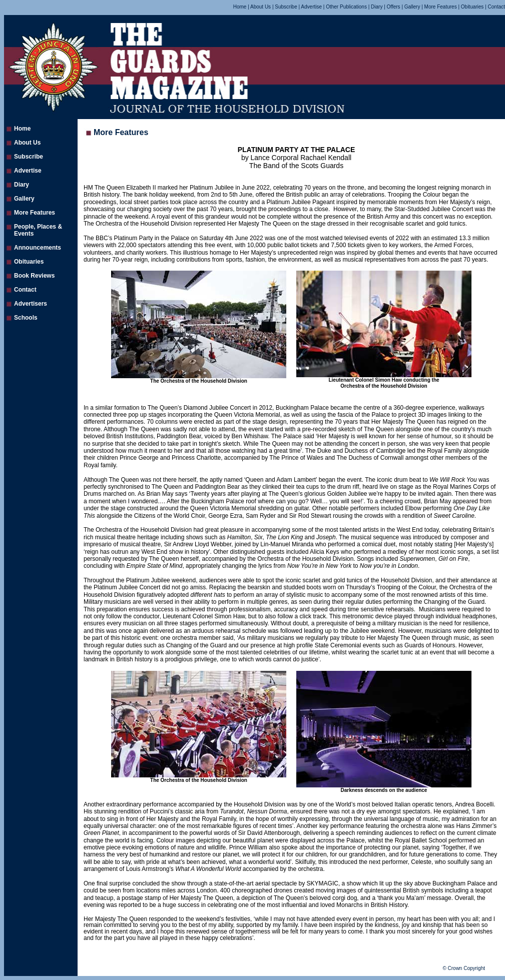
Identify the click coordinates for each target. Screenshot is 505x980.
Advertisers (31, 304)
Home (240, 7)
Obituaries (472, 7)
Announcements (38, 248)
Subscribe (286, 7)
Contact (496, 7)
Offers (394, 7)
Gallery (412, 7)
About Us (261, 7)
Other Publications (346, 7)
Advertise (311, 7)
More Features (441, 7)
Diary (377, 7)
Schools (26, 318)
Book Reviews (34, 276)
